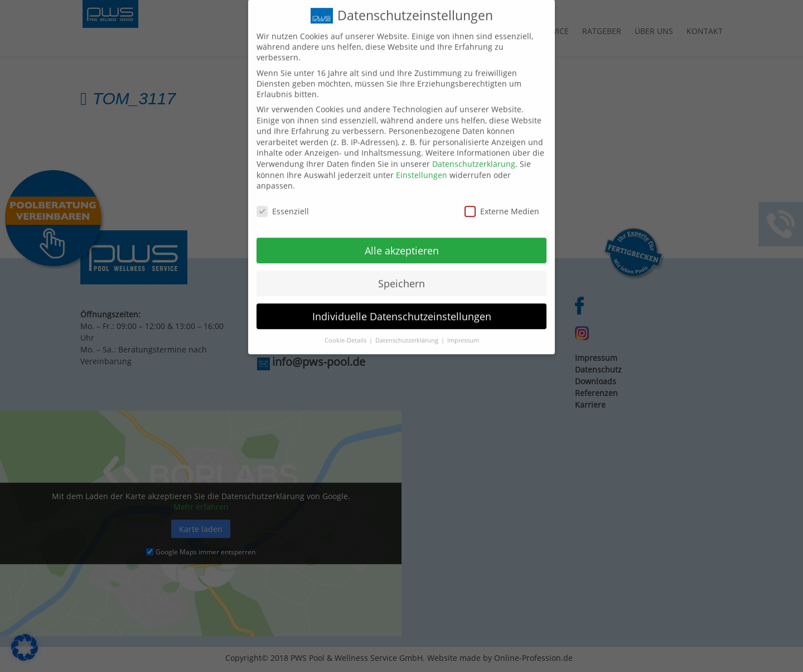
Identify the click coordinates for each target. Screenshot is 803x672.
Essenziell (283, 203)
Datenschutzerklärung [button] (408, 332)
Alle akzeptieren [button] (402, 242)
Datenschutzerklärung (474, 155)
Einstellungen (422, 166)
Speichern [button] (401, 275)
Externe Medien (502, 203)
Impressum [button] (463, 332)
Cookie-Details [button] (346, 332)
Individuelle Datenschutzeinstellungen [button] (402, 308)
